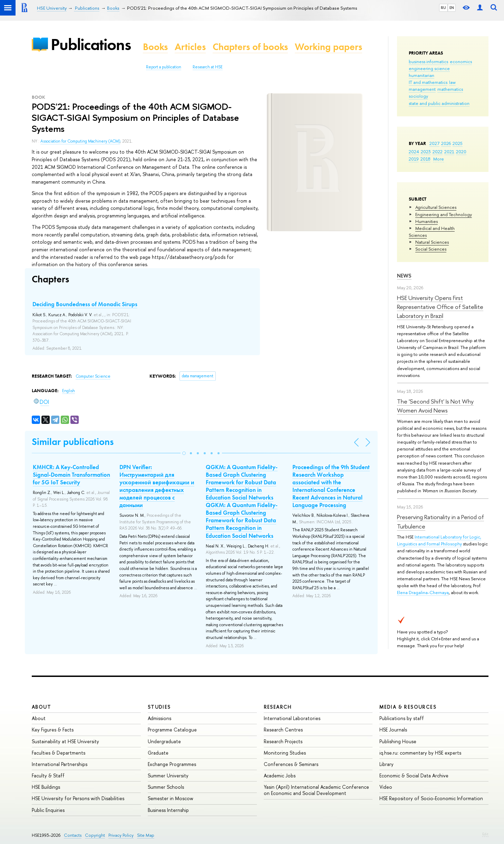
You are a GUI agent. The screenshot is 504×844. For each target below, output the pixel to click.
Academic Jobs (280, 775)
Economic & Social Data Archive (414, 775)
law (452, 82)
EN (452, 8)
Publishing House (398, 741)
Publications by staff (402, 718)
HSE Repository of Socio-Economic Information (431, 798)
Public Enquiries (48, 810)
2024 (414, 152)
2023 (426, 152)
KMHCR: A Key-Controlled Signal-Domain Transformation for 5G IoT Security (71, 475)
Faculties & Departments (59, 753)
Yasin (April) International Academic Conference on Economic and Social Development (316, 790)
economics (461, 61)
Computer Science (93, 376)
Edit (485, 834)
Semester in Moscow (171, 798)
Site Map (146, 835)
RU (443, 8)
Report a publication (164, 67)
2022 (438, 152)
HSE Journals (393, 730)
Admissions (159, 718)
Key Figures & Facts (53, 730)
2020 (461, 152)
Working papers (328, 47)
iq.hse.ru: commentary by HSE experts (420, 753)
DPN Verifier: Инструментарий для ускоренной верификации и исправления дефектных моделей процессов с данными (157, 486)
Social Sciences (431, 249)
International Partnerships (60, 764)
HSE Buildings (46, 787)
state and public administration (439, 103)
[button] (184, 453)
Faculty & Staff (48, 775)
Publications (91, 44)
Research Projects (283, 741)
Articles (190, 47)
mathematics (450, 89)
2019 (414, 159)
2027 (434, 143)
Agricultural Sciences (436, 207)
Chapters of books (250, 47)
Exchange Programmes (172, 764)
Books (155, 47)
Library (386, 764)
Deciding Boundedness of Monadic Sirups (85, 304)
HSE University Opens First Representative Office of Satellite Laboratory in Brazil (440, 307)
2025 (458, 143)
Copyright (95, 835)
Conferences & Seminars (291, 764)
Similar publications (73, 442)
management (422, 89)
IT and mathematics (428, 82)
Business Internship (168, 810)
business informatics (428, 61)
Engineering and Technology (444, 214)
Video (386, 787)
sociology (418, 96)
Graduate (158, 753)
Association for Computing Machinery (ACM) (80, 141)
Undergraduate (164, 741)
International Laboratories (292, 718)
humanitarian (421, 75)
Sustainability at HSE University (65, 741)
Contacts (73, 835)
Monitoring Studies (285, 753)
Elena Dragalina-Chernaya (423, 592)
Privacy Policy (121, 835)
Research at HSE (208, 67)
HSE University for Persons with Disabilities (78, 798)
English (69, 391)
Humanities (427, 221)
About (41, 707)
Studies (159, 707)
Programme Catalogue (172, 730)
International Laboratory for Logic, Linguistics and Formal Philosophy (439, 540)
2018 (425, 159)
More (439, 159)
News (404, 276)
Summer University (168, 775)
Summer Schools (166, 787)
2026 (446, 143)
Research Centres (283, 730)
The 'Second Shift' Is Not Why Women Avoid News (435, 406)
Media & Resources (408, 707)
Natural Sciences (432, 242)
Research (278, 707)
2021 (449, 152)
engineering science (429, 68)
